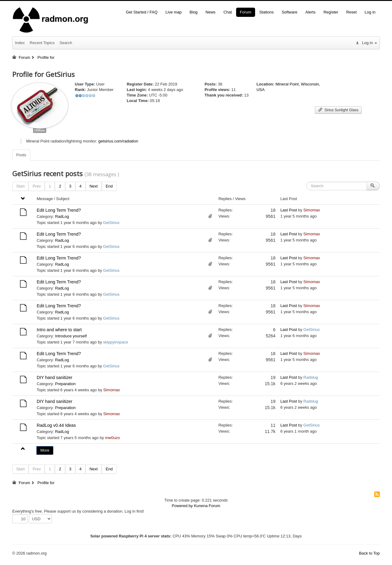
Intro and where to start (59, 330)
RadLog (62, 216)
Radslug (311, 377)
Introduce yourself (71, 336)
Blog (194, 12)
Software (290, 12)
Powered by (182, 506)
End (109, 186)
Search (66, 43)
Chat (228, 12)
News (211, 12)
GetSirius (111, 223)
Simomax (312, 210)
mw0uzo (112, 438)
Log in (370, 12)
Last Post (288, 210)
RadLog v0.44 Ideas (56, 425)
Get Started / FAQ (142, 12)
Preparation (65, 384)
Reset (352, 12)
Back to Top (369, 553)
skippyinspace (116, 342)
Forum (246, 12)
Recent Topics (42, 43)
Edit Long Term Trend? (59, 210)
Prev (37, 186)
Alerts (310, 12)
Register (331, 12)
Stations (267, 12)
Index (20, 43)
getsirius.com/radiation (118, 141)
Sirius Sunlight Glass (338, 110)
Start (20, 186)
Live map (173, 12)
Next (94, 186)
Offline (40, 130)
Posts (21, 155)
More (45, 450)
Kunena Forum (207, 506)
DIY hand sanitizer (55, 377)
